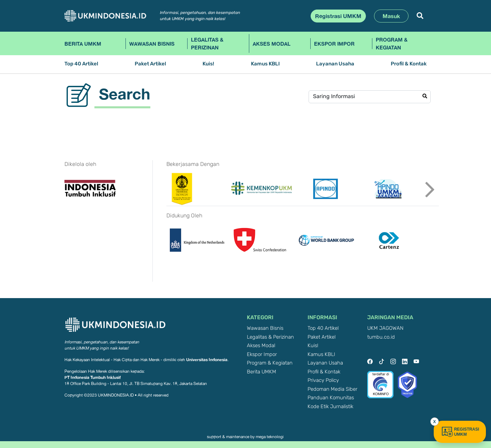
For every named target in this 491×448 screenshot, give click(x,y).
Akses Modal (272, 44)
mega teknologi (270, 437)
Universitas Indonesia (207, 360)
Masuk (391, 16)
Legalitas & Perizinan (207, 43)
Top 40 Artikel (81, 64)
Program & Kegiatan (392, 43)
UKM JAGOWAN (385, 328)
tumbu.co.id (381, 337)
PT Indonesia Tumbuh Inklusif (93, 377)
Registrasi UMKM (338, 16)
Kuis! (208, 64)
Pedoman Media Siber (332, 389)
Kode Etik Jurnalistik (330, 407)
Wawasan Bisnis (152, 44)
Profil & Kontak (409, 64)
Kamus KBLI (265, 64)
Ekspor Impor (334, 44)
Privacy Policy (323, 380)
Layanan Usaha (335, 64)
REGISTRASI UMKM (460, 432)
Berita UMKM (83, 44)
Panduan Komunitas (331, 398)
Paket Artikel (150, 64)
